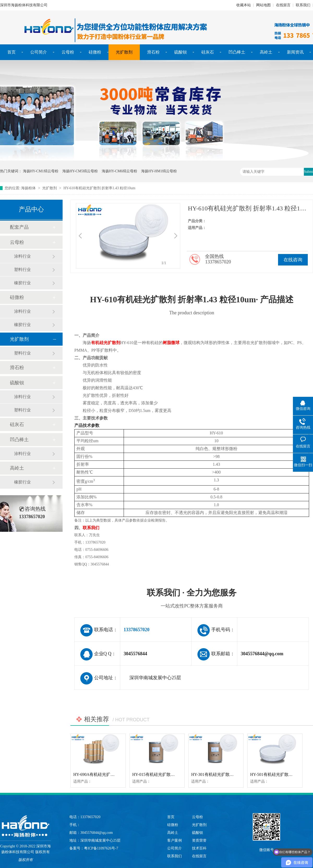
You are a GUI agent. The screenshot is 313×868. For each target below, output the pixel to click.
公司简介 (39, 52)
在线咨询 (293, 260)
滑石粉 (153, 52)
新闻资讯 (295, 52)
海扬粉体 (28, 188)
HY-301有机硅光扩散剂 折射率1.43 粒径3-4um (233, 774)
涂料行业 (22, 256)
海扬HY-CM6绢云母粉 (119, 171)
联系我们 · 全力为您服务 (192, 599)
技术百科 (199, 848)
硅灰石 (208, 52)
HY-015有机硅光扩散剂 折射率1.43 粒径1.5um (174, 774)
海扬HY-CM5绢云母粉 (80, 171)
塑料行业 (22, 270)
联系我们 (303, 5)
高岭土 (266, 52)
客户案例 (174, 840)
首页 (11, 52)
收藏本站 (244, 5)
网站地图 (263, 5)
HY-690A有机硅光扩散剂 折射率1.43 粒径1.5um (116, 774)
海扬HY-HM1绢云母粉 (159, 171)
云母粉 (68, 52)
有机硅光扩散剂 (106, 343)
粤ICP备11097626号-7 (101, 848)
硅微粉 (95, 52)
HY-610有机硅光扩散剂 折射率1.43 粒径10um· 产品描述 (192, 306)
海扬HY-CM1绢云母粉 (41, 171)
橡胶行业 (22, 283)
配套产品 (19, 227)
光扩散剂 (124, 52)
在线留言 (283, 5)
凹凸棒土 (237, 52)
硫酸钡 (180, 52)
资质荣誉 (199, 840)
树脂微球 (171, 343)
